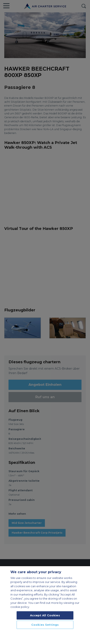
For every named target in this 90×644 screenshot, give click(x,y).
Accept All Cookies (45, 615)
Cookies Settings (45, 625)
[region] (45, 605)
